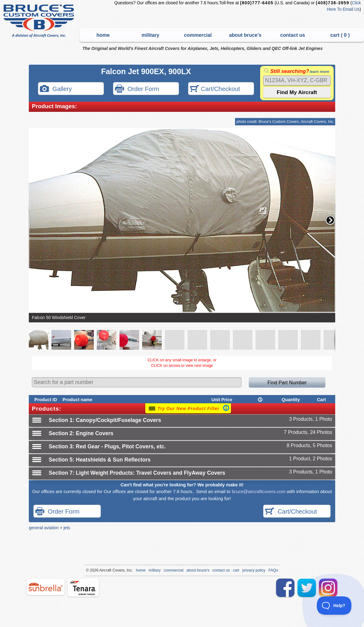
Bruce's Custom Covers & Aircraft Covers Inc (40, 21)
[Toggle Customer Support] (334, 606)
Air (102, 570)
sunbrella (46, 587)
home (103, 35)
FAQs (273, 570)
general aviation (44, 528)
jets (67, 528)
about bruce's (245, 35)
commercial (198, 35)
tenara (83, 588)
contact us (292, 35)
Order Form (137, 89)
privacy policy (254, 570)
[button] (330, 220)
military (150, 35)
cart (236, 570)
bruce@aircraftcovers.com (259, 491)
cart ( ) (340, 35)
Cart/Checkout (215, 89)
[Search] (297, 80)
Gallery (56, 89)
